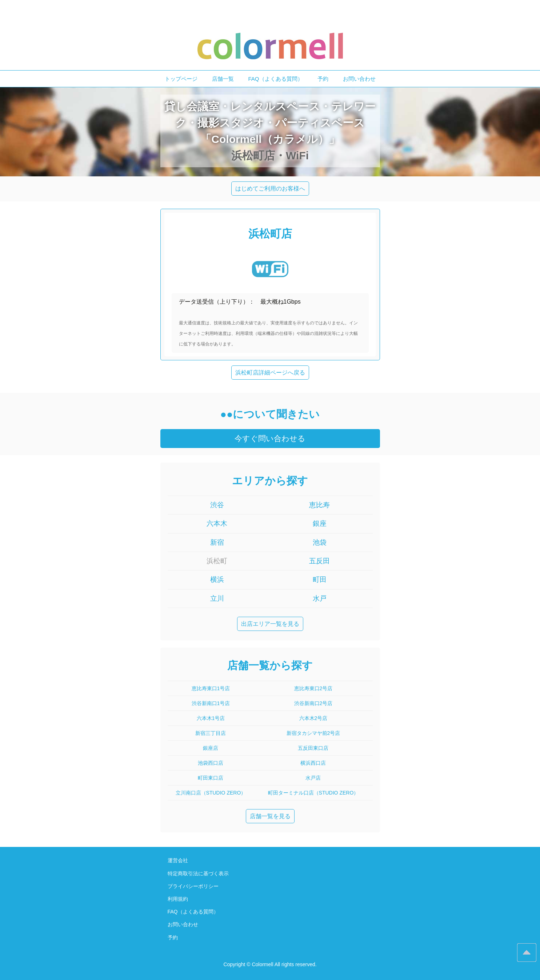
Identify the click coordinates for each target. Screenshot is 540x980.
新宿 (217, 542)
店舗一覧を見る (270, 816)
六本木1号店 (211, 718)
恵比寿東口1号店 (211, 688)
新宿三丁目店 (211, 733)
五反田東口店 (313, 748)
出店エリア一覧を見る (270, 624)
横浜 (217, 579)
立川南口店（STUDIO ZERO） (211, 793)
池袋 (320, 542)
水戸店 (313, 778)
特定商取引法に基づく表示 (198, 873)
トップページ (181, 79)
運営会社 (178, 860)
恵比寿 (319, 505)
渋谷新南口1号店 (211, 703)
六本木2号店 (313, 718)
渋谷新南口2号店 (313, 703)
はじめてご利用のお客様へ (270, 189)
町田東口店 (211, 778)
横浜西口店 (313, 763)
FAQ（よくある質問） (276, 79)
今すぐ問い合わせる (270, 438)
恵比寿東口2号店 (313, 688)
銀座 (320, 523)
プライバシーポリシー (193, 886)
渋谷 (217, 505)
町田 (320, 579)
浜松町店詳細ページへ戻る (270, 373)
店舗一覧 (223, 79)
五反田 (319, 561)
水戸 (320, 598)
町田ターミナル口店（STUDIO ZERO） (313, 793)
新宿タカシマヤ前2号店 (313, 733)
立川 (217, 598)
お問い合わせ (359, 79)
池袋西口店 (211, 763)
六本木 (217, 523)
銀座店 (211, 748)
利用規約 (178, 899)
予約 (323, 79)
